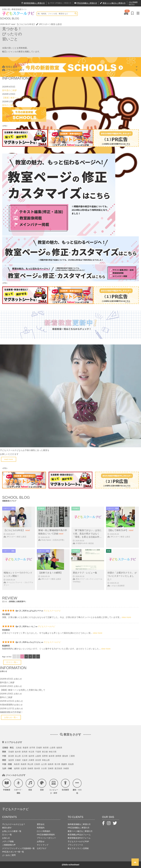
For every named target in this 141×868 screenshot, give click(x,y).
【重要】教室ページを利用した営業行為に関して (25, 98)
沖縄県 (66, 768)
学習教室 (7, 785)
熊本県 (37, 768)
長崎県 (30, 768)
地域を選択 (10, 67)
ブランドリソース (75, 845)
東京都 (45, 752)
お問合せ (41, 841)
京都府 (18, 760)
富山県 (18, 756)
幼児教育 (65, 785)
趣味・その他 (77, 786)
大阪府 (25, 760)
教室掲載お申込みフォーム (79, 835)
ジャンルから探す (13, 70)
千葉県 (38, 752)
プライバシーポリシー (46, 838)
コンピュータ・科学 (54, 786)
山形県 (53, 748)
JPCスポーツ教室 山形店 (49, 24)
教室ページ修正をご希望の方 (80, 831)
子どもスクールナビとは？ (14, 824)
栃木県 (18, 752)
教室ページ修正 (113, 3)
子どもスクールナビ (52, 611)
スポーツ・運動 (18, 786)
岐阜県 (52, 756)
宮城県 (39, 748)
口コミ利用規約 (44, 831)
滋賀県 (11, 760)
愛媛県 (64, 764)
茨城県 (11, 752)
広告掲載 (86, 3)
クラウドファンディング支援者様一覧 (18, 848)
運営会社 (41, 824)
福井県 (31, 756)
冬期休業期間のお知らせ (11, 705)
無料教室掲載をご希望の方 (79, 824)
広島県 (37, 764)
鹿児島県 (58, 768)
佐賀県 (24, 768)
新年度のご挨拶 (9, 90)
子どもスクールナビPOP (78, 841)
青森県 (25, 748)
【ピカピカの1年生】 (26, 24)
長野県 (45, 756)
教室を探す (7, 828)
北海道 (19, 748)
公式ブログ (42, 848)
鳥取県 (17, 764)
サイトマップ (43, 845)
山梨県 (38, 756)
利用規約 (41, 828)
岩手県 (32, 748)
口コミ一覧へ (12, 662)
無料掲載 (33, 3)
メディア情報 (8, 841)
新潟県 (11, 756)
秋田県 (46, 748)
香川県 (57, 764)
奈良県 (38, 760)
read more (9, 459)
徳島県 (51, 764)
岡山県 (30, 764)
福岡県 (17, 768)
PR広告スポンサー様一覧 (13, 852)
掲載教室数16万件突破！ (11, 712)
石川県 (25, 756)
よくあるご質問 (9, 855)
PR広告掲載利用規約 (46, 835)
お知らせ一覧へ (11, 717)
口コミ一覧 (7, 835)
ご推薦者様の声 (9, 845)
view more (126, 617)
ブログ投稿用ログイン (133, 3)
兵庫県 (31, 760)
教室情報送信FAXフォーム (79, 838)
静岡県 (58, 756)
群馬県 (25, 752)
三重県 (72, 756)
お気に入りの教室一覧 (12, 831)
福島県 (59, 748)
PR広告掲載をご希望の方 (79, 828)
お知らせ (18, 679)
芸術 (42, 785)
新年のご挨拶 (8, 105)
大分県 (44, 768)
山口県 (44, 764)
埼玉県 (31, 752)
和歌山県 (46, 760)
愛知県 (65, 756)
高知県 (71, 764)
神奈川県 (53, 752)
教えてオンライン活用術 (78, 848)
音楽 (30, 785)
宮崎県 (51, 768)
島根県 (24, 764)
